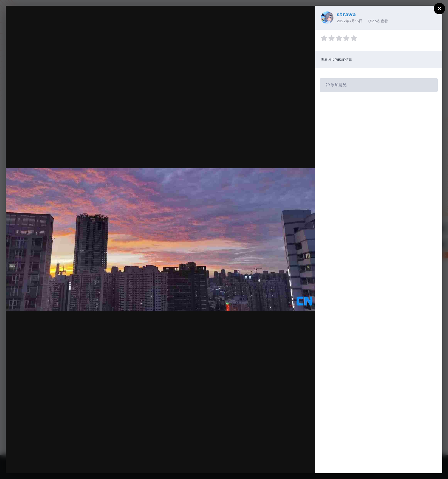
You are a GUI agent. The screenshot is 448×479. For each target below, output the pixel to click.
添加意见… (337, 85)
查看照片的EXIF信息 (336, 60)
